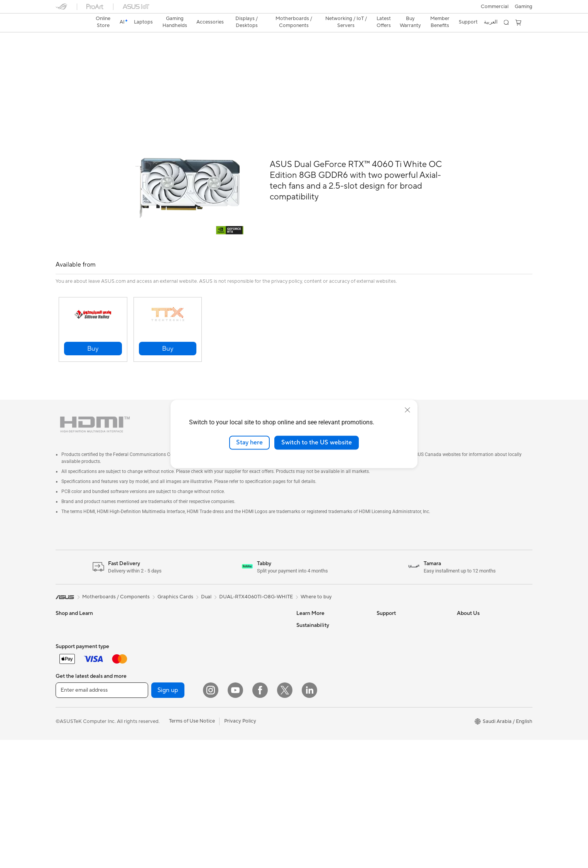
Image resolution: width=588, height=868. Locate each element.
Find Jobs (468, 689)
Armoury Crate (313, 642)
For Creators (70, 643)
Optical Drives (231, 642)
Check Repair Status (400, 700)
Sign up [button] (168, 818)
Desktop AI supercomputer (246, 753)
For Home (67, 620)
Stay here (249, 442)
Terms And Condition (400, 608)
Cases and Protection (160, 631)
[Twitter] (285, 818)
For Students (70, 654)
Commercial (495, 7)
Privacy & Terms (395, 619)
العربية (491, 22)
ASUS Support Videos (402, 677)
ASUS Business (313, 619)
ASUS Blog (309, 608)
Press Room (471, 654)
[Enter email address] (102, 818)
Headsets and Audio (158, 608)
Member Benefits (440, 22)
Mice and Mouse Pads (80, 748)
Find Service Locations (402, 712)
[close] (407, 410)
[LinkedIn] (309, 818)
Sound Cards (230, 631)
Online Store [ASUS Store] (103, 22)
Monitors (146, 654)
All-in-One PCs (152, 677)
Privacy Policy (240, 849)
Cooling (224, 608)
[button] (524, 7)
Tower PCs (148, 689)
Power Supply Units (237, 619)
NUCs (142, 701)
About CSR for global (481, 642)
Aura (302, 654)
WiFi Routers (230, 701)
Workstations (151, 724)
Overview (66, 53)
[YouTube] (235, 818)
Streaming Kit (151, 619)
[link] (69, 23)
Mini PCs (145, 712)
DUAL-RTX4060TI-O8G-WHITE (256, 579)
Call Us (385, 654)
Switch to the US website (317, 442)
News (463, 619)
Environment (311, 689)
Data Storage (230, 654)
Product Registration (400, 631)
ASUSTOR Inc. (473, 665)
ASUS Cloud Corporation (486, 677)
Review (132, 53)
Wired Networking (236, 730)
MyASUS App (392, 689)
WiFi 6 (222, 689)
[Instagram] (211, 818)
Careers (466, 700)
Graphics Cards (153, 759)
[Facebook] (260, 818)
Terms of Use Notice (192, 849)
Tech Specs (100, 53)
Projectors (147, 666)
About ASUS (471, 608)
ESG (301, 677)
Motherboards (152, 747)
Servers (224, 741)
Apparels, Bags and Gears (85, 724)
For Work (66, 631)
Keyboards (68, 736)
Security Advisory (397, 665)
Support (160, 53)
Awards (465, 631)
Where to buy (316, 579)
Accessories (69, 677)
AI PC (303, 631)
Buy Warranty (410, 22)
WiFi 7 (222, 677)
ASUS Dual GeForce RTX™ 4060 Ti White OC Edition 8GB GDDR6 (174, 40)
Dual (206, 579)
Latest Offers (384, 22)
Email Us (386, 642)
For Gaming (69, 666)
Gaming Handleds (76, 701)
